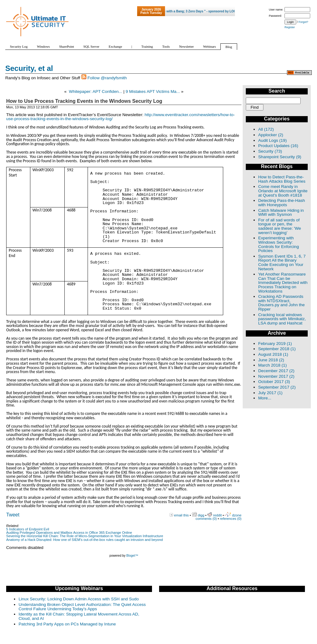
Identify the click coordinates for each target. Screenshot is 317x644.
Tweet (13, 515)
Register (290, 27)
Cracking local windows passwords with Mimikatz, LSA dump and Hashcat (282, 319)
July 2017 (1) (270, 393)
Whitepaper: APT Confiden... (96, 91)
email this (181, 515)
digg (201, 515)
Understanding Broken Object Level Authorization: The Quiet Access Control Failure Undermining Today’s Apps (82, 607)
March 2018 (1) (272, 365)
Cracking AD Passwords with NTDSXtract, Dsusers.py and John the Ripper (281, 303)
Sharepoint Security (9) (280, 157)
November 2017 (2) (276, 376)
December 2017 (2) (276, 371)
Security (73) (270, 151)
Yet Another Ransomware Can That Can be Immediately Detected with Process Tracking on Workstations (283, 283)
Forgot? (304, 22)
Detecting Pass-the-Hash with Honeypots (282, 203)
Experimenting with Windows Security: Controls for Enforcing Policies (278, 244)
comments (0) (206, 519)
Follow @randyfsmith (107, 78)
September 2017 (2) (277, 387)
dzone (237, 515)
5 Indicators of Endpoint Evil (28, 529)
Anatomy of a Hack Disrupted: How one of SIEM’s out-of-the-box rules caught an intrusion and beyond (85, 540)
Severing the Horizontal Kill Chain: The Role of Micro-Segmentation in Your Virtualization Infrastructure (85, 536)
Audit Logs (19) (272, 140)
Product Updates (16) (278, 146)
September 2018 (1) (277, 349)
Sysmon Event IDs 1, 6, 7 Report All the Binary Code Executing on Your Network (282, 263)
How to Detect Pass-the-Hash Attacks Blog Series (282, 179)
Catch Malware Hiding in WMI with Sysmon (281, 213)
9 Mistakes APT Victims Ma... (153, 91)
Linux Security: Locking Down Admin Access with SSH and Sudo (79, 599)
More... (265, 398)
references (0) (231, 519)
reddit (217, 515)
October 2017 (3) (274, 382)
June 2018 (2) (271, 360)
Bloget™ (132, 556)
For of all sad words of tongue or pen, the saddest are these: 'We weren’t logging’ (280, 226)
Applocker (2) (271, 135)
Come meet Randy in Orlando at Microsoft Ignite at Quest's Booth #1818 (283, 191)
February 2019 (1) (275, 344)
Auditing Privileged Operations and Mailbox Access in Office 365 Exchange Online (69, 533)
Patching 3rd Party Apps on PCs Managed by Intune (67, 624)
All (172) (266, 129)
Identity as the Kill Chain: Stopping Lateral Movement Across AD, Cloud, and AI (79, 616)
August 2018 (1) (273, 354)
